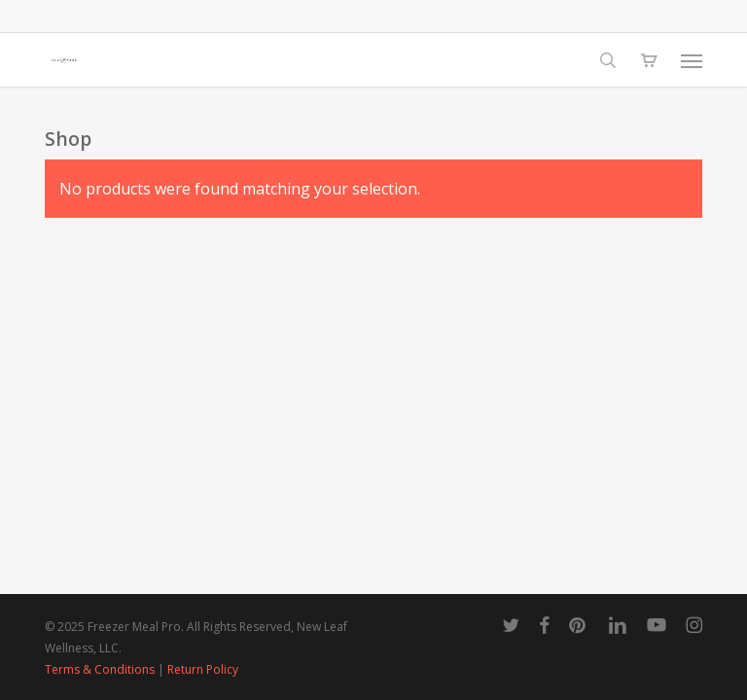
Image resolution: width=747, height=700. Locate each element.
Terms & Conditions (100, 669)
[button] (692, 60)
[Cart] (649, 60)
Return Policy (203, 669)
